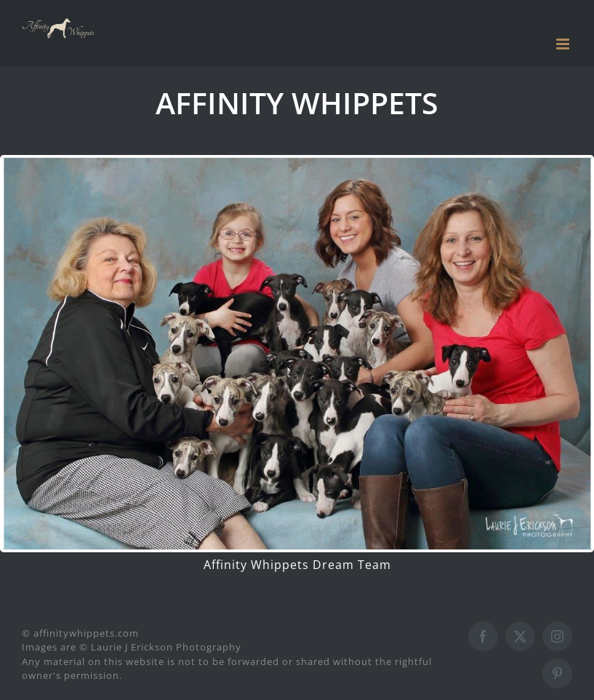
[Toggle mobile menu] (564, 44)
